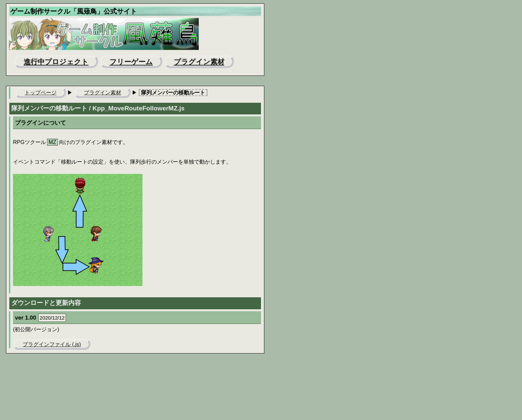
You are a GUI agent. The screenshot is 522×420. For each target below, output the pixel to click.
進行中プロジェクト (56, 62)
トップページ (41, 93)
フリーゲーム (131, 62)
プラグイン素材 (199, 62)
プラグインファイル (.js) (52, 344)
